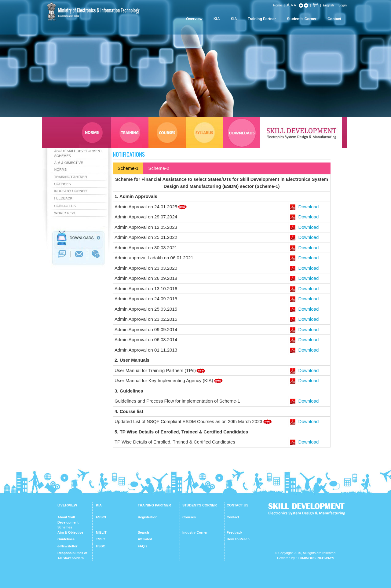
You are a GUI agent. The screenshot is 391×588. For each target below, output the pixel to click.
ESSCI (101, 517)
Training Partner (262, 19)
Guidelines (66, 539)
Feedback (234, 532)
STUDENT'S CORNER (200, 505)
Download (304, 207)
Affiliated (145, 539)
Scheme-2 (159, 168)
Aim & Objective (70, 532)
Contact (334, 19)
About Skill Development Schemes (68, 522)
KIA (217, 19)
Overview (194, 19)
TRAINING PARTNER (154, 505)
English (328, 5)
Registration (148, 517)
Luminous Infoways (316, 558)
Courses (189, 517)
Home (278, 5)
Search (143, 532)
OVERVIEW (67, 505)
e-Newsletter (67, 546)
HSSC (101, 546)
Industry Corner (195, 532)
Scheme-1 (128, 168)
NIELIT (101, 532)
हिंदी (316, 5)
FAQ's (143, 546)
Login (343, 5)
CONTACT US (238, 505)
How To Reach (238, 539)
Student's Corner (302, 19)
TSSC (100, 539)
